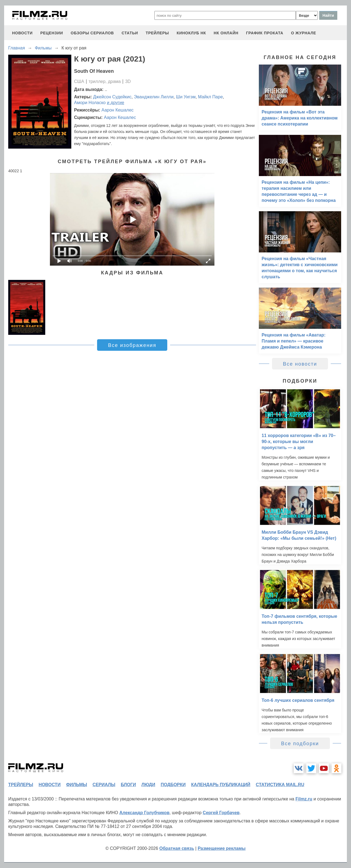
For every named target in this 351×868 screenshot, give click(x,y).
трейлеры (157, 33)
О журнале (304, 33)
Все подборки (300, 744)
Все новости (300, 364)
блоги (128, 785)
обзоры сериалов (92, 33)
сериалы (104, 785)
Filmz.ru (304, 799)
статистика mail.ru (280, 785)
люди (148, 785)
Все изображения (132, 345)
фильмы (77, 785)
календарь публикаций (221, 785)
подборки (173, 785)
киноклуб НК (191, 33)
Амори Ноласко (90, 103)
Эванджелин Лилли (154, 97)
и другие (116, 103)
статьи (130, 33)
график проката (265, 33)
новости (22, 33)
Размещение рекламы (222, 848)
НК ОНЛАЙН (226, 33)
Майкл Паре (210, 97)
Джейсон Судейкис (112, 97)
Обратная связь (177, 848)
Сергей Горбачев (221, 813)
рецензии (52, 33)
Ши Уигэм (186, 97)
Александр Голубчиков (144, 813)
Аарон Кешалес (118, 110)
